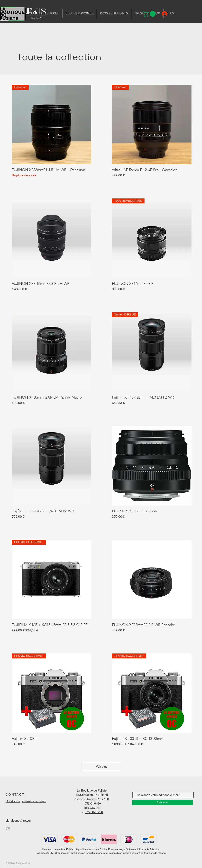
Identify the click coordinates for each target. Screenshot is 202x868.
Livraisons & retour (18, 820)
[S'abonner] (163, 803)
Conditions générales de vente (26, 801)
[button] (150, 14)
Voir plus (102, 767)
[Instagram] (8, 828)
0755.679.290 (94, 812)
